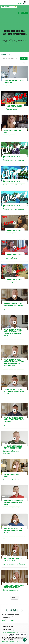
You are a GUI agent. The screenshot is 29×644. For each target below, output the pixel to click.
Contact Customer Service (8, 631)
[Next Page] (24, 63)
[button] (25, 2)
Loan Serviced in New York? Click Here (11, 633)
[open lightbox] (14, 73)
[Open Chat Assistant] (25, 640)
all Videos (14, 7)
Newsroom (8, 7)
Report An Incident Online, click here (11, 642)
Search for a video (6, 54)
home (3, 7)
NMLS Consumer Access (8, 620)
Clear (24, 58)
